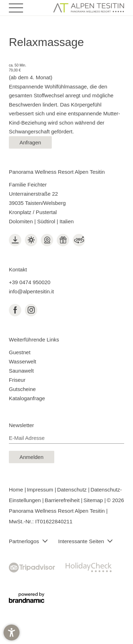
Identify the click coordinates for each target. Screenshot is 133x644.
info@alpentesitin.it (31, 291)
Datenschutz (73, 490)
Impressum (41, 490)
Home (17, 490)
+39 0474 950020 (30, 282)
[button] (12, 632)
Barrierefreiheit (63, 500)
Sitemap (94, 500)
